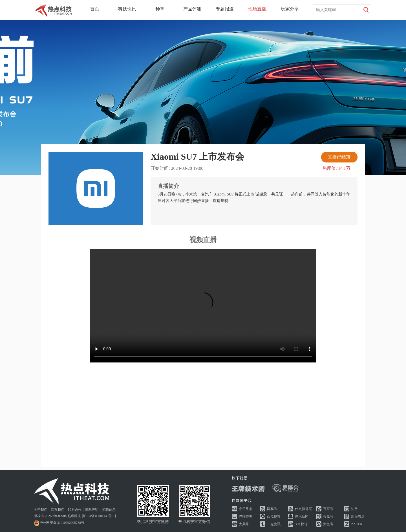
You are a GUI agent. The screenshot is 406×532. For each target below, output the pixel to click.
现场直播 (257, 9)
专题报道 (225, 9)
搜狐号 (328, 516)
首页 (95, 9)
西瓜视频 (274, 516)
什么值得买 (303, 509)
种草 (160, 9)
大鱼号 (328, 524)
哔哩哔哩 (246, 516)
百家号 (328, 509)
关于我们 (41, 510)
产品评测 (192, 9)
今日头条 (246, 509)
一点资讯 (274, 524)
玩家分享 (290, 9)
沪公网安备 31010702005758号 (59, 523)
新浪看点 (358, 516)
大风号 (244, 524)
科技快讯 (127, 9)
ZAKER (357, 524)
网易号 (272, 509)
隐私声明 (92, 510)
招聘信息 (109, 510)
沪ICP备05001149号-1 (99, 516)
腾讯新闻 (302, 516)
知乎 (354, 509)
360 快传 (301, 524)
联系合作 (75, 510)
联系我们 (58, 510)
